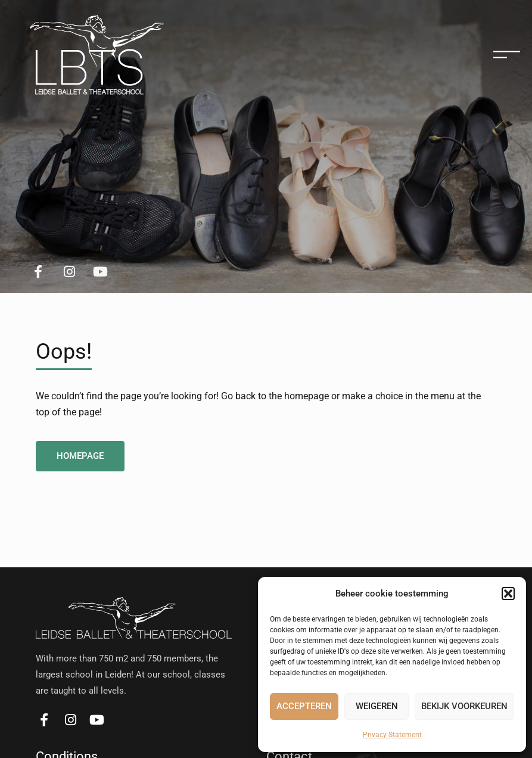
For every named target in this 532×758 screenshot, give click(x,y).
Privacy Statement (392, 735)
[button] (508, 594)
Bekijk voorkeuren (464, 706)
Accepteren (304, 706)
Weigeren (377, 706)
